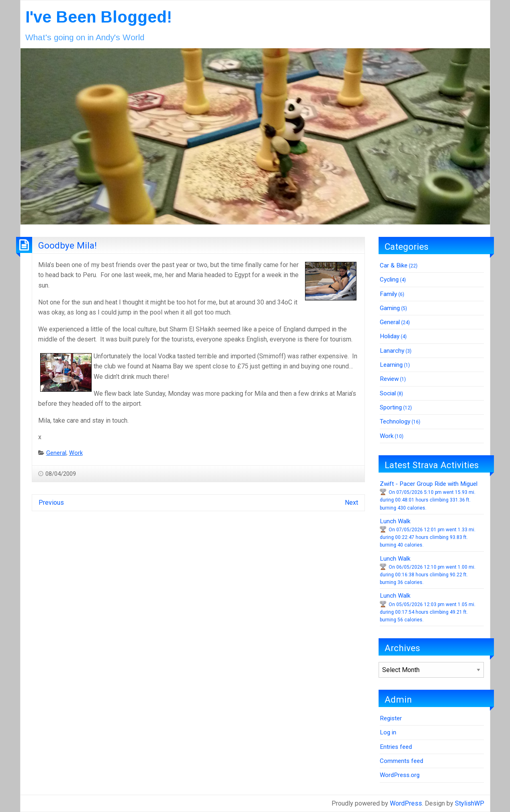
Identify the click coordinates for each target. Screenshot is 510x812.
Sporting (391, 407)
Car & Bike (394, 265)
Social (388, 393)
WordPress (406, 803)
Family (388, 294)
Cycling (389, 280)
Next (351, 503)
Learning (391, 365)
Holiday (390, 336)
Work (76, 453)
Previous (51, 503)
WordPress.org (400, 775)
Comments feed (401, 761)
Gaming (390, 308)
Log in (388, 732)
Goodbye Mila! (68, 245)
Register (391, 718)
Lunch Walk (395, 521)
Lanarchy (392, 351)
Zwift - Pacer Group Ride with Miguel (429, 484)
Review (389, 379)
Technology (395, 421)
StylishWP (470, 803)
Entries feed (396, 747)
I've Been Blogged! (99, 17)
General (56, 453)
